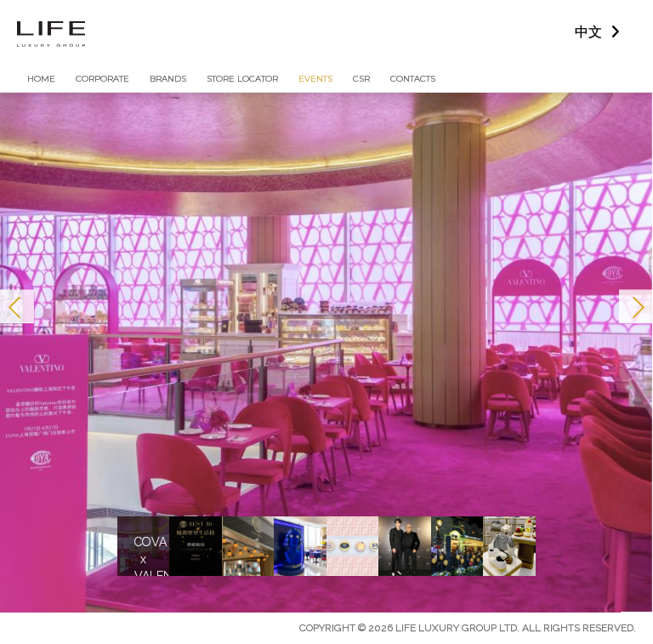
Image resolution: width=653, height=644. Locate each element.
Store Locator (242, 79)
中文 (588, 32)
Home (41, 79)
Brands (168, 79)
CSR (361, 79)
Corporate (102, 79)
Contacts (413, 79)
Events (315, 79)
